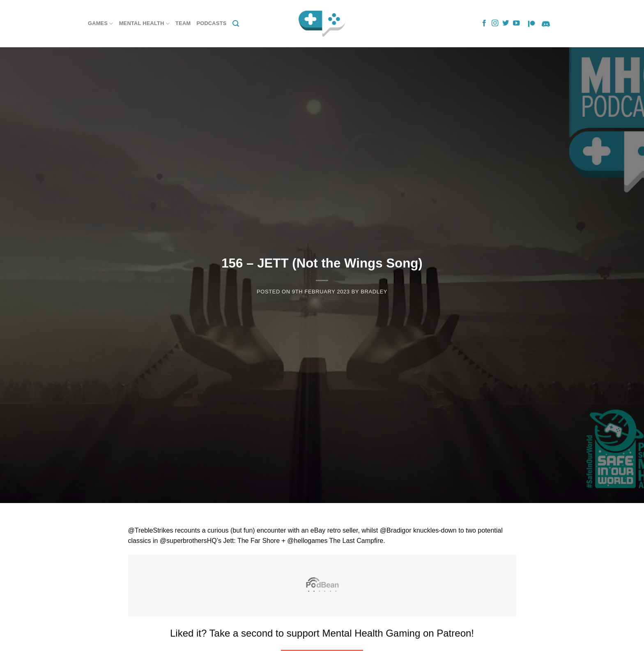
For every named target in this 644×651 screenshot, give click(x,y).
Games (101, 24)
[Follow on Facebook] (484, 23)
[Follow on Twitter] (506, 23)
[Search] (236, 24)
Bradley (374, 292)
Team (183, 23)
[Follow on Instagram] (495, 23)
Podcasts (211, 23)
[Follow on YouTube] (516, 23)
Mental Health (144, 24)
